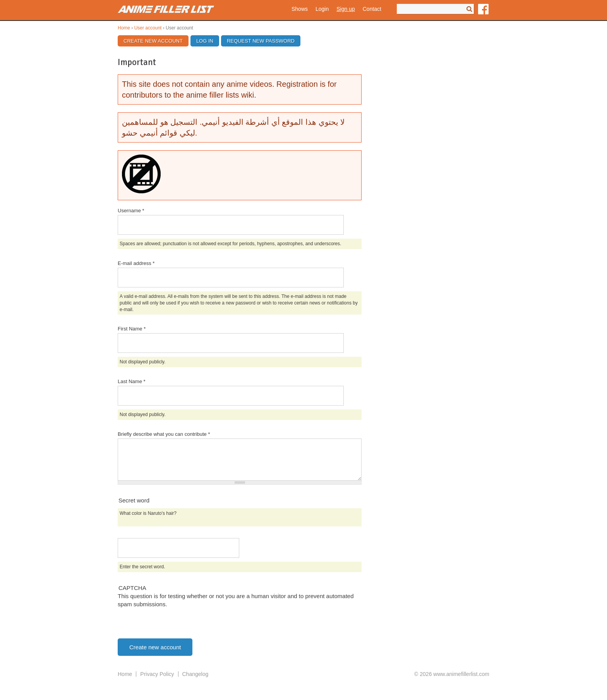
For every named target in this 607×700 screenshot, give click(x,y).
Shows (300, 9)
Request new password (261, 41)
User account (148, 28)
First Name (132, 329)
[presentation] (177, 623)
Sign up (346, 9)
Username (131, 211)
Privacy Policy (157, 674)
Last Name (132, 381)
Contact (372, 9)
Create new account (156, 41)
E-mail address (136, 263)
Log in (205, 41)
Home (124, 28)
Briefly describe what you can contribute (164, 434)
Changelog (195, 674)
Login (322, 9)
